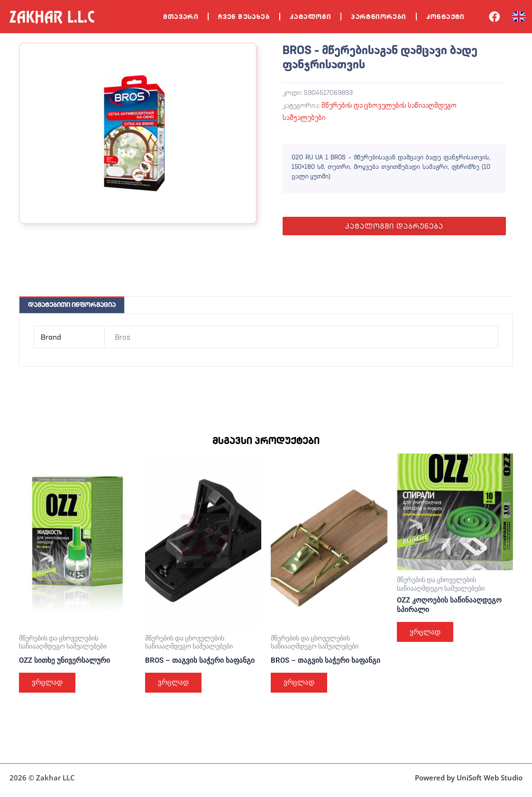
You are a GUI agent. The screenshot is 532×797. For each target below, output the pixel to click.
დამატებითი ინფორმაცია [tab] (72, 305)
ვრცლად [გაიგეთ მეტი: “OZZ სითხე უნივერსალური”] (49, 684)
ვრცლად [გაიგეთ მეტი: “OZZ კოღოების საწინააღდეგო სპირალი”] (427, 634)
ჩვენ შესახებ (244, 17)
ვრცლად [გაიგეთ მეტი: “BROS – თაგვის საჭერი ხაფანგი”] (175, 684)
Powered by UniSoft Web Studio (469, 778)
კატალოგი (310, 17)
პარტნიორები (378, 17)
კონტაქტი (445, 17)
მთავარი (181, 17)
